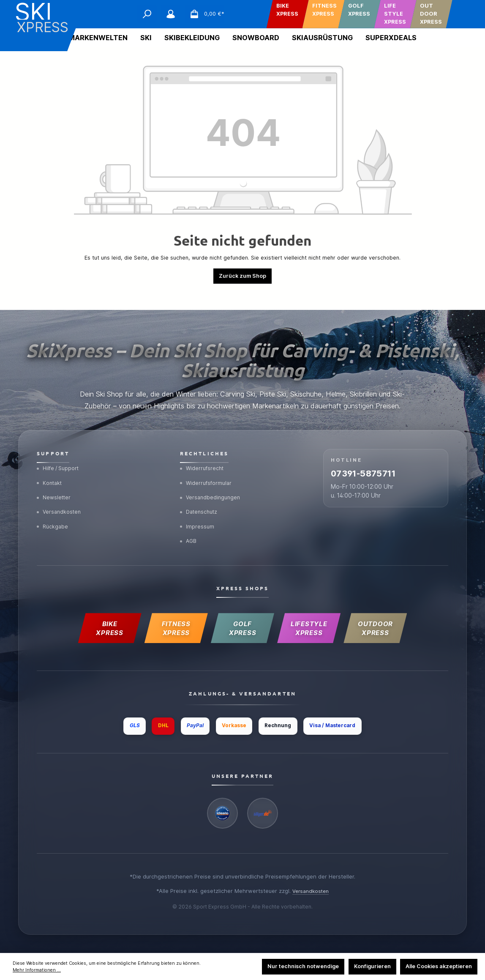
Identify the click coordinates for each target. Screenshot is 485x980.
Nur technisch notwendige (303, 966)
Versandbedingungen (212, 484)
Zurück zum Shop (243, 276)
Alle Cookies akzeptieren (439, 966)
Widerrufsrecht (204, 452)
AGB (189, 531)
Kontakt (50, 468)
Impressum (198, 516)
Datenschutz (201, 500)
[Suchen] (147, 14)
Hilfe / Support (60, 452)
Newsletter (55, 484)
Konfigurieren (372, 966)
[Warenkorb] (204, 14)
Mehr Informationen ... (37, 970)
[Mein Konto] (171, 14)
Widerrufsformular (208, 468)
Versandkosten (60, 500)
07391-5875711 (378, 461)
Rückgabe (54, 516)
